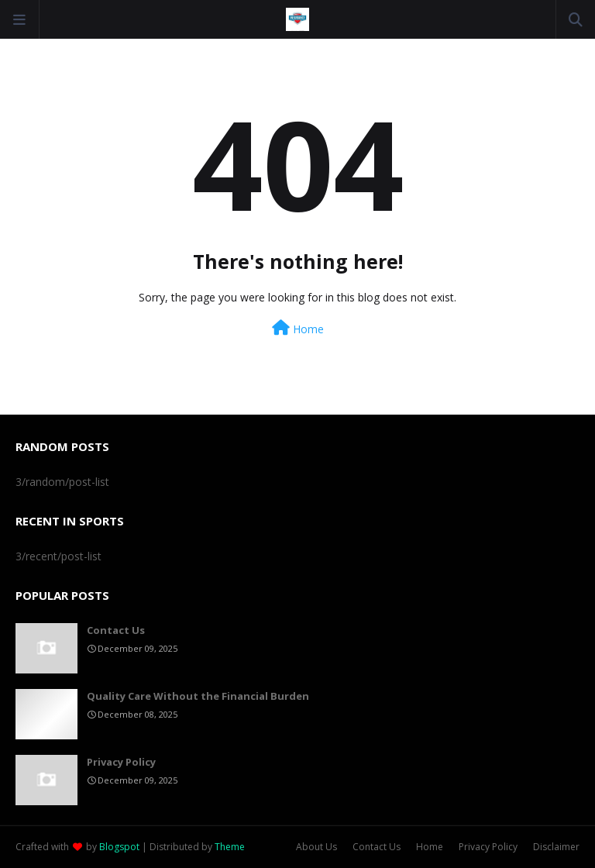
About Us (316, 847)
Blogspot (119, 847)
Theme (230, 847)
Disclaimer (556, 847)
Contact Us (116, 630)
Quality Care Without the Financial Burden (198, 696)
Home (298, 328)
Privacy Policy (121, 762)
